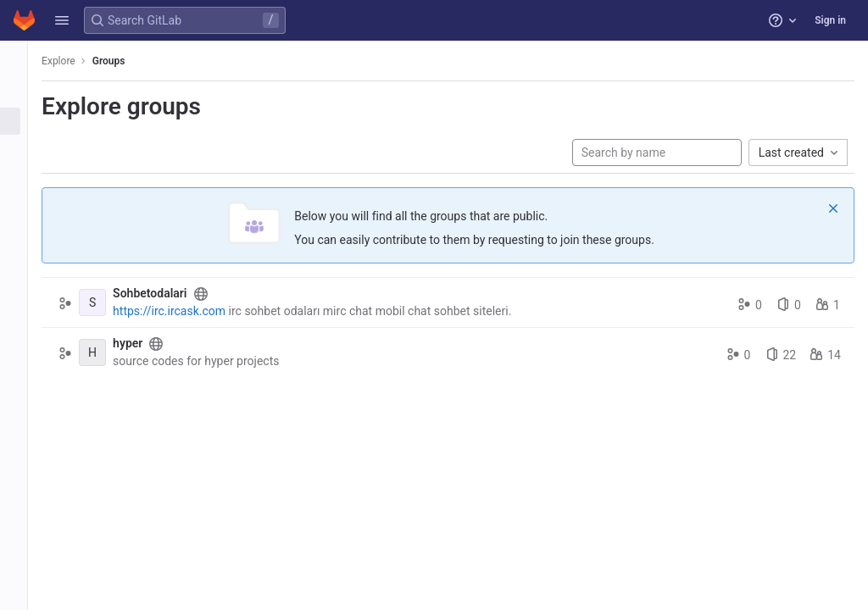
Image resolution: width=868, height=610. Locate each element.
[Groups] (23, 121)
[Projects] (23, 93)
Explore (78, 61)
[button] (62, 20)
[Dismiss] (833, 208)
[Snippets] (23, 177)
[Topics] (23, 149)
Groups (128, 61)
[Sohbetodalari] (112, 302)
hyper (147, 343)
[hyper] (112, 352)
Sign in (830, 20)
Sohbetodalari (169, 293)
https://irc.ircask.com (189, 311)
